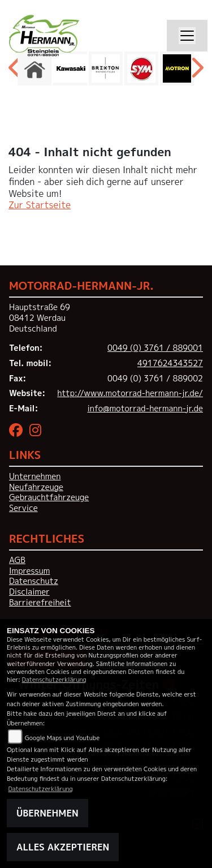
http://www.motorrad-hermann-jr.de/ (130, 393)
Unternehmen (35, 476)
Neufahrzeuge (36, 487)
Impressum (29, 571)
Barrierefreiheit (40, 603)
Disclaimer (29, 592)
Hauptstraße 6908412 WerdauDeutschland (40, 318)
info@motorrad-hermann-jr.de (145, 409)
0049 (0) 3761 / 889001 (155, 348)
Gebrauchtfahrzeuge (49, 497)
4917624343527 (170, 363)
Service (23, 508)
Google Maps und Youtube (62, 738)
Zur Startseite (40, 205)
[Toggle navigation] (187, 36)
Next (196, 71)
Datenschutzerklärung (54, 679)
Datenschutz (34, 581)
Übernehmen (47, 813)
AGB (17, 560)
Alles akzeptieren (63, 847)
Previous (16, 71)
